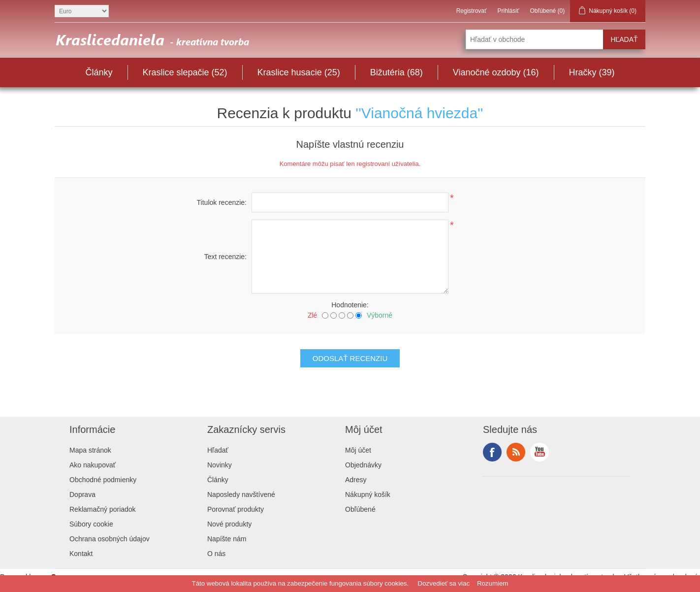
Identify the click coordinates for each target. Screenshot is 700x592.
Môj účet (358, 450)
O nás (216, 554)
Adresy (356, 480)
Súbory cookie (91, 524)
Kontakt (81, 554)
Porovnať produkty (236, 509)
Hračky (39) (592, 72)
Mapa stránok (90, 450)
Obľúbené (360, 509)
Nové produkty (229, 524)
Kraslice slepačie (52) (185, 72)
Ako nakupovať (93, 465)
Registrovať (472, 11)
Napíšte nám (227, 539)
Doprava (82, 494)
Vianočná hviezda (419, 113)
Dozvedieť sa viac (444, 583)
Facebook (492, 452)
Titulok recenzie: (222, 202)
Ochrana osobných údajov (110, 539)
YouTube (540, 452)
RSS (516, 452)
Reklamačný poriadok (103, 509)
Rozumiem (493, 583)
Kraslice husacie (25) (299, 72)
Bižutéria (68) (397, 72)
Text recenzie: (225, 257)
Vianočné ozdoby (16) (496, 72)
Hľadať (218, 450)
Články (99, 72)
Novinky (220, 465)
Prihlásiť (509, 11)
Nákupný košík (368, 494)
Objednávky (363, 465)
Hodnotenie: (350, 305)
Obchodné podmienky (103, 480)
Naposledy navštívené (241, 494)
